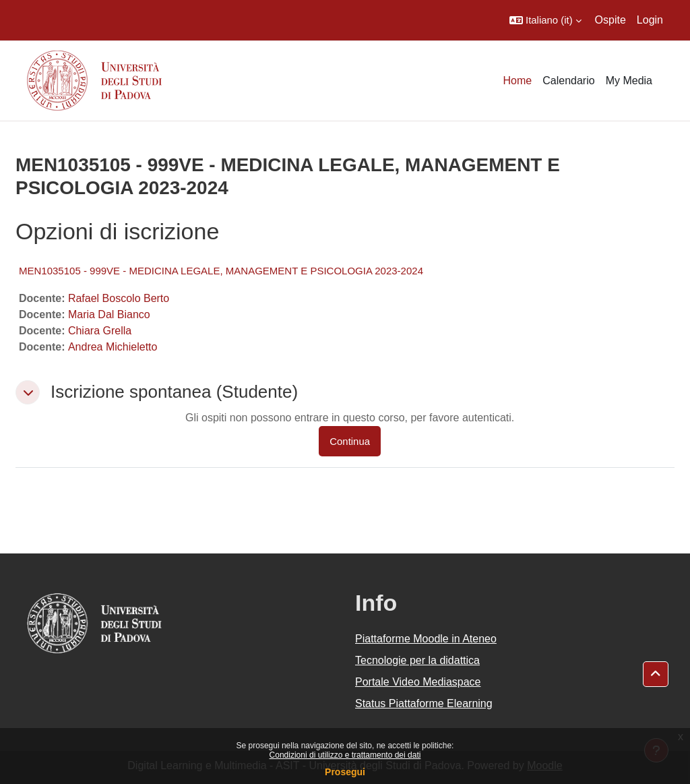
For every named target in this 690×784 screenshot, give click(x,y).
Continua (350, 441)
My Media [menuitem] (629, 81)
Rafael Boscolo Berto (119, 298)
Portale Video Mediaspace (418, 682)
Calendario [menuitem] (568, 81)
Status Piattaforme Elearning (424, 703)
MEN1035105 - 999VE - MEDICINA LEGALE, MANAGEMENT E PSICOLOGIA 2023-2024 (221, 271)
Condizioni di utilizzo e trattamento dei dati (345, 755)
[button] (545, 20)
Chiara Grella (100, 331)
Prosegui (345, 772)
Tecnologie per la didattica (417, 660)
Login (650, 20)
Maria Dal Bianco (109, 314)
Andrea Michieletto (113, 347)
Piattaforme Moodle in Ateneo (426, 639)
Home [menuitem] (518, 81)
